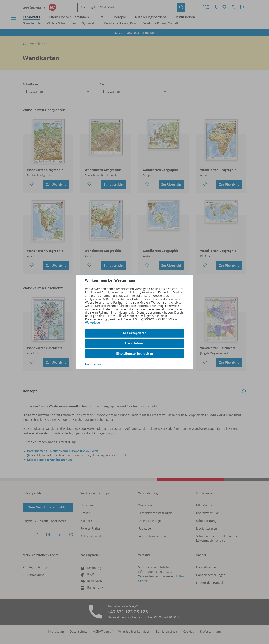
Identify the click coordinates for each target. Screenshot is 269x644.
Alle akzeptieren (135, 333)
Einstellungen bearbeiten (135, 354)
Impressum (93, 364)
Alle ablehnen (134, 343)
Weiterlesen (93, 323)
